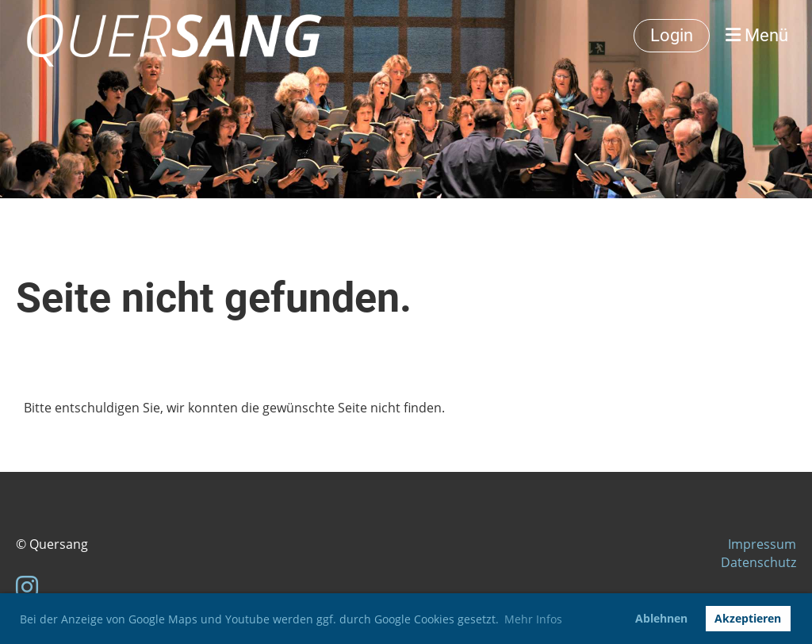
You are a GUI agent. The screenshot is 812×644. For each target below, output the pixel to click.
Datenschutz (758, 562)
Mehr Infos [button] (533, 619)
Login (672, 35)
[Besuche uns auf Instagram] (27, 586)
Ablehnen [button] (661, 618)
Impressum (762, 544)
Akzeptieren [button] (748, 618)
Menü (757, 35)
